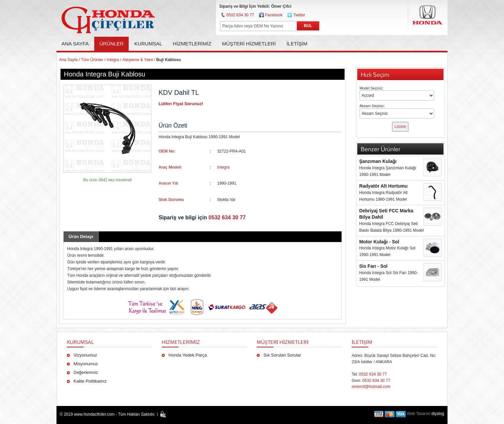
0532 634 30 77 (240, 15)
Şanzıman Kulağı (378, 161)
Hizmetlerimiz (181, 342)
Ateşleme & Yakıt (138, 60)
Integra (113, 60)
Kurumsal (80, 342)
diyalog (438, 414)
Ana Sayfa (75, 44)
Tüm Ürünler (92, 60)
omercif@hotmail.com (371, 387)
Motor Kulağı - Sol (379, 242)
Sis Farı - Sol (373, 266)
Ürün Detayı (81, 237)
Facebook (274, 15)
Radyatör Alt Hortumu (384, 186)
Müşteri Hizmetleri (283, 342)
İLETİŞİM (362, 342)
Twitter (299, 15)
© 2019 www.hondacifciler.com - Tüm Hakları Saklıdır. (108, 414)
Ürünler (111, 44)
